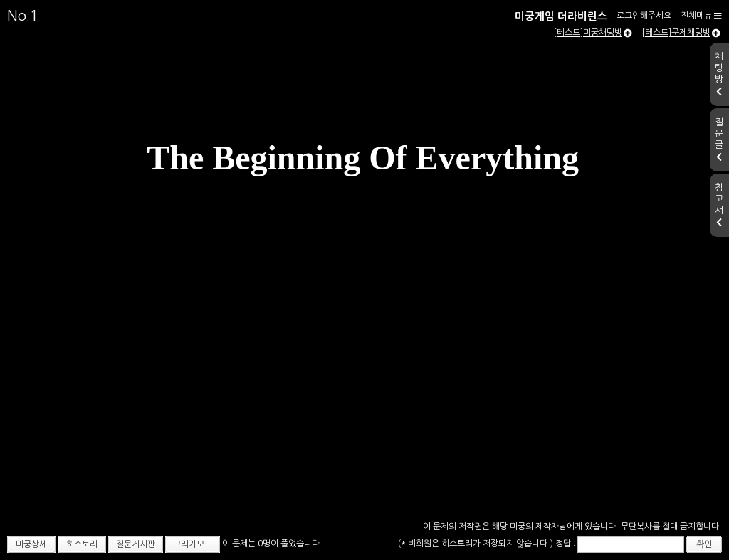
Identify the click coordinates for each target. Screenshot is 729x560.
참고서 (719, 205)
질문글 (719, 139)
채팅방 (719, 74)
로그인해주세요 (644, 16)
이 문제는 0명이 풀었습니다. (272, 544)
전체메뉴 (701, 16)
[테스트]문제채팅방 (681, 33)
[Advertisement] (364, 411)
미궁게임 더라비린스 (561, 16)
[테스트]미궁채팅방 (593, 33)
